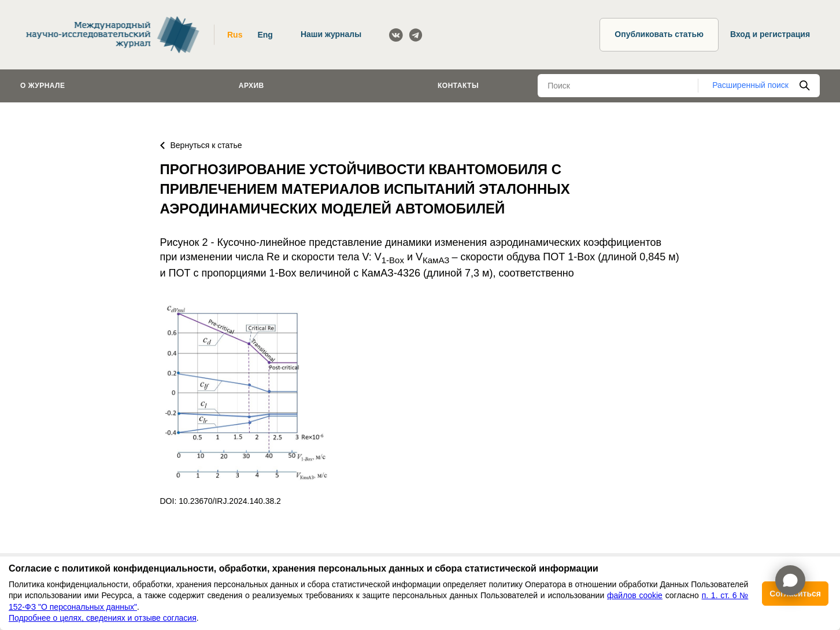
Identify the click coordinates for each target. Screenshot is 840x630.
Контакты (458, 86)
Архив (251, 86)
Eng (265, 35)
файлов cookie (635, 595)
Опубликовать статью (659, 34)
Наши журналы (331, 34)
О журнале (43, 86)
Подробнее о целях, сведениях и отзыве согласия (103, 618)
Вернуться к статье (201, 145)
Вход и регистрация (770, 34)
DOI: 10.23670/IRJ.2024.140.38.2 (221, 501)
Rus (235, 35)
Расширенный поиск (750, 85)
